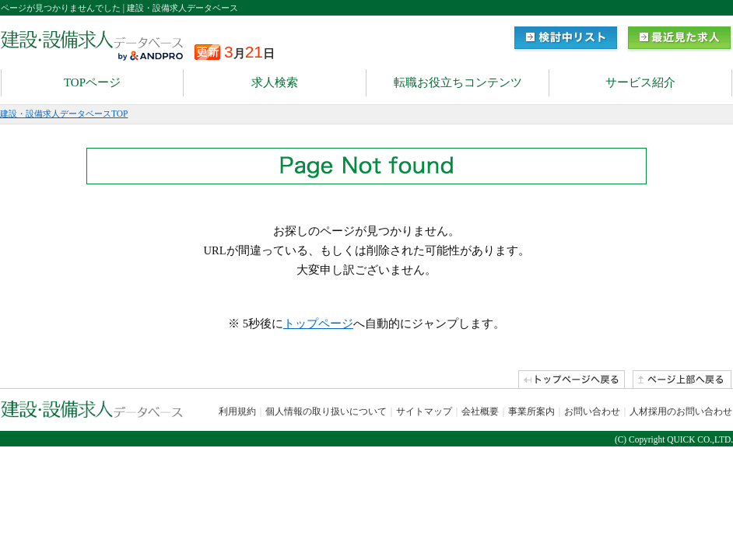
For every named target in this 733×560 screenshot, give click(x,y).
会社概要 (480, 411)
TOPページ (92, 82)
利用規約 (237, 411)
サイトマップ (424, 411)
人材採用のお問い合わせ (681, 411)
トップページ (318, 324)
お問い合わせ (592, 411)
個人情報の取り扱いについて (326, 411)
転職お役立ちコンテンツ (458, 82)
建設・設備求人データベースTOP (64, 114)
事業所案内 (531, 411)
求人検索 (275, 82)
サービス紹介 (640, 82)
